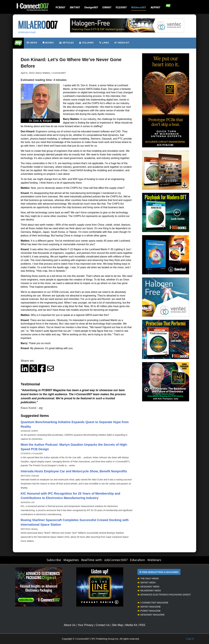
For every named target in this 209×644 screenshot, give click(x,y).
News (32, 43)
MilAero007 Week (149, 591)
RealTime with (91, 560)
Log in (190, 639)
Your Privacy (86, 625)
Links (104, 43)
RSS (142, 625)
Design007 (91, 8)
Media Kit (131, 625)
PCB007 (60, 8)
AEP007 (155, 8)
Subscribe (54, 560)
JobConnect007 (116, 560)
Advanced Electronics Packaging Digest (164, 595)
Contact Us (103, 625)
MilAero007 (139, 8)
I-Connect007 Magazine (153, 603)
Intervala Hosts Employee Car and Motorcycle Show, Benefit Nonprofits (74, 471)
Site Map (117, 625)
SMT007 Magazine (149, 607)
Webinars (154, 560)
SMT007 (75, 8)
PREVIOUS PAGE (27, 32)
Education (137, 560)
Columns (86, 43)
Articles (66, 43)
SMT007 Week (147, 583)
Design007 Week (148, 587)
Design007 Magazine (151, 615)
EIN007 (107, 8)
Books (48, 43)
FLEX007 (121, 8)
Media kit (122, 43)
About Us (70, 625)
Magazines (71, 560)
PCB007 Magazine (149, 611)
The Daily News (148, 578)
